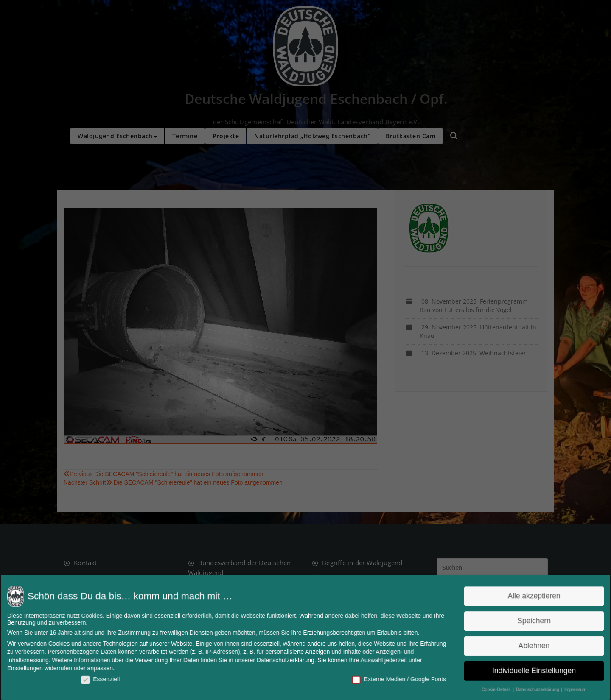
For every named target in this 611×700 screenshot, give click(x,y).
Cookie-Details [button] (491, 688)
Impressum (567, 688)
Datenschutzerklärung (286, 660)
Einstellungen (33, 668)
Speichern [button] (527, 621)
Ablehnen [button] (527, 646)
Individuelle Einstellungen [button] (527, 670)
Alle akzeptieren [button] (527, 597)
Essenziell (107, 678)
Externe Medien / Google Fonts (397, 678)
